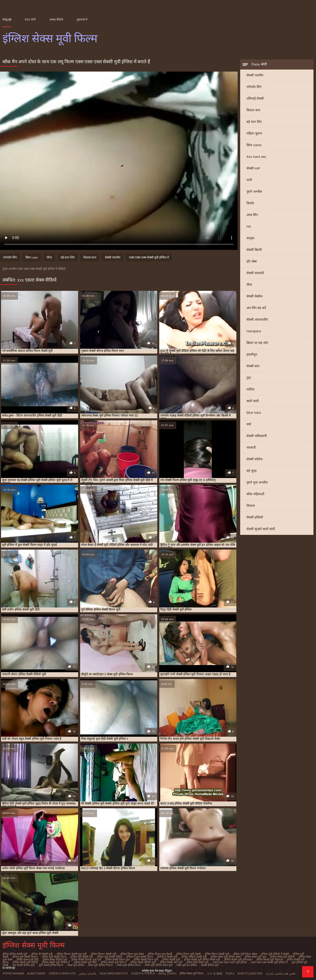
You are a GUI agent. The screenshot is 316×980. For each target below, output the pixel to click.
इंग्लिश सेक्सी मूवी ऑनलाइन (238, 960)
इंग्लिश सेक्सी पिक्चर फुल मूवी (86, 960)
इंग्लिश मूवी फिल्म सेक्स (245, 954)
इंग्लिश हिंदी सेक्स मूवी (197, 962)
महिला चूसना (254, 133)
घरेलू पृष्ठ (7, 19)
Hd (249, 226)
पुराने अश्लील (254, 192)
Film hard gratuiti (114, 973)
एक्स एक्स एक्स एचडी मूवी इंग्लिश (230, 962)
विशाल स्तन (253, 110)
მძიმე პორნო (167, 973)
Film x (230, 973)
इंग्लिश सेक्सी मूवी (171, 960)
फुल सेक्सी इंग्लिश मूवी (24, 965)
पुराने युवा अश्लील (257, 482)
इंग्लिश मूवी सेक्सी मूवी (82, 957)
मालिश (251, 389)
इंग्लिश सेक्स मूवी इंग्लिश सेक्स (226, 957)
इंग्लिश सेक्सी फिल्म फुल (118, 960)
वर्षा (249, 424)
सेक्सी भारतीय (255, 75)
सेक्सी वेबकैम (255, 296)
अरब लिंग (252, 215)
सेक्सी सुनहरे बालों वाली (261, 529)
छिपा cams (254, 145)
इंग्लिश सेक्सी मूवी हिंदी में (114, 962)
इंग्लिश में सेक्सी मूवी (167, 957)
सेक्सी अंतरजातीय (257, 320)
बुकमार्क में (82, 19)
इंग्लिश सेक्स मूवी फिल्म (192, 973)
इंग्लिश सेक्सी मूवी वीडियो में (56, 962)
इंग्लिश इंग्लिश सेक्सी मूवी (15, 954)
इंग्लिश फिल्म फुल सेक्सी (160, 954)
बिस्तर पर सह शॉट (257, 343)
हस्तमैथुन (252, 354)
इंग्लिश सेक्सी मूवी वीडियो (25, 962)
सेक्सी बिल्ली (254, 250)
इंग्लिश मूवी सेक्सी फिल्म (54, 957)
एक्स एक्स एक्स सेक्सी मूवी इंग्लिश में (149, 257)
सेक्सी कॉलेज (255, 459)
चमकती (251, 448)
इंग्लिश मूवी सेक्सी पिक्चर (25, 957)
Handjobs (254, 331)
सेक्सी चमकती (255, 273)
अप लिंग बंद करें (256, 308)
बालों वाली (253, 401)
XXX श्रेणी (30, 19)
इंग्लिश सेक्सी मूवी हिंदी (85, 962)
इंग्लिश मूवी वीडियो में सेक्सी (275, 954)
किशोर (250, 203)
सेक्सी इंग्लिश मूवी (210, 965)
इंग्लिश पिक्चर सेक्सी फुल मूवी (72, 954)
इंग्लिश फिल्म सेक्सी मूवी (217, 954)
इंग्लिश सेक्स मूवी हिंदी (28, 960)
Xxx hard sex (256, 157)
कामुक (250, 238)
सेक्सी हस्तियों (255, 517)
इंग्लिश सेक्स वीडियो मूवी (55, 960)
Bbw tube (254, 413)
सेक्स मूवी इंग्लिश (76, 965)
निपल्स (251, 506)
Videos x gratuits (62, 973)
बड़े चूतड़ (252, 471)
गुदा (249, 378)
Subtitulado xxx (250, 973)
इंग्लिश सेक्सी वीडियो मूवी (143, 962)
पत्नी (249, 180)
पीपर (249, 285)
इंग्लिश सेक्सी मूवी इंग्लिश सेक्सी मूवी (202, 960)
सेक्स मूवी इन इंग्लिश (187, 965)
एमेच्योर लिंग (254, 87)
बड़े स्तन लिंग (254, 122)
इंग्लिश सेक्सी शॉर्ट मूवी (171, 962)
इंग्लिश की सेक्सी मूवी (42, 954)
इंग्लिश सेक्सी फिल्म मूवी (146, 960)
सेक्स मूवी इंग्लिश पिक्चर (101, 965)
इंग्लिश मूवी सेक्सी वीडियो (110, 957)
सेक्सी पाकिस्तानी (257, 436)
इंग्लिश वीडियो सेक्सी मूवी (194, 957)
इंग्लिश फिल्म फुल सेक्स (132, 954)
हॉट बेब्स (252, 261)
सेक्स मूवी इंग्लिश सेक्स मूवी (159, 965)
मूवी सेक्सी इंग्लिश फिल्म (51, 965)
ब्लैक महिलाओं (255, 494)
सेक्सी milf (253, 168)
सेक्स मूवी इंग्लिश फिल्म (129, 965)
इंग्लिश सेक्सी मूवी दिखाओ (270, 960)
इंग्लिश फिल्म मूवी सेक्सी (188, 954)
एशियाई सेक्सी (255, 99)
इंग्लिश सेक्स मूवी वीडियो (283, 957)
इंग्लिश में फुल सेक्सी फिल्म (140, 957)
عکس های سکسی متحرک (281, 973)
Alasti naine (36, 973)
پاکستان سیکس (87, 973)
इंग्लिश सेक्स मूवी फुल (255, 957)
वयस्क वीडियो (56, 19)
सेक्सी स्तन (253, 366)
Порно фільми (13, 973)
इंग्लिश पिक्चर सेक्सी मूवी (104, 954)
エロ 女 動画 (215, 973)
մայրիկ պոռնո (143, 973)
